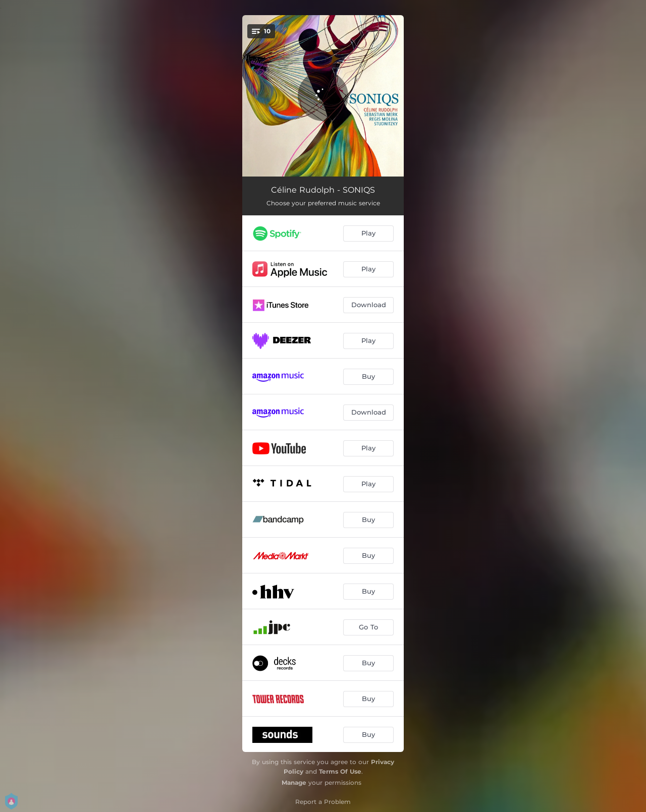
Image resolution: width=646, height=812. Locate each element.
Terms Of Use (340, 771)
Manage (294, 782)
